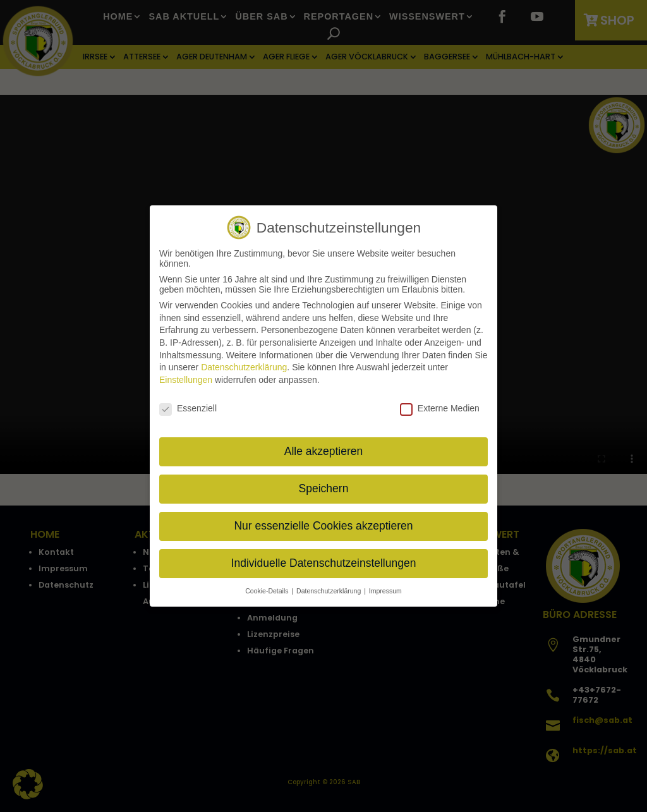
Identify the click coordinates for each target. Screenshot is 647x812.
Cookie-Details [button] (268, 588)
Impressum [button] (385, 588)
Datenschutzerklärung (244, 365)
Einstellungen (186, 377)
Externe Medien (440, 406)
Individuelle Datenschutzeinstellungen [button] (324, 561)
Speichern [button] (324, 487)
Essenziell (188, 406)
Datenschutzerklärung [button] (330, 588)
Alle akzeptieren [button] (324, 449)
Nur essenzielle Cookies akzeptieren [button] (323, 524)
